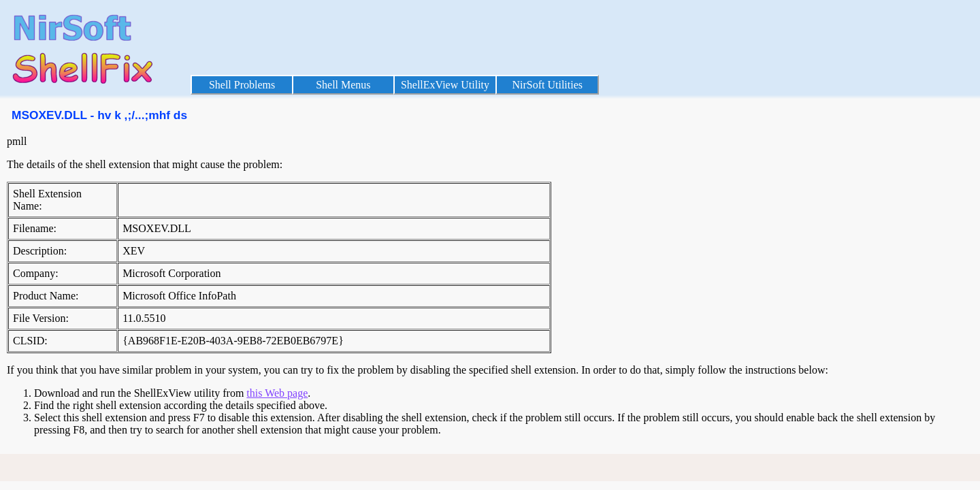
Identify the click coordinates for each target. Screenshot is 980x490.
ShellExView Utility (445, 85)
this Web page (277, 393)
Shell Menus (343, 85)
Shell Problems (242, 85)
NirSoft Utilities (547, 85)
